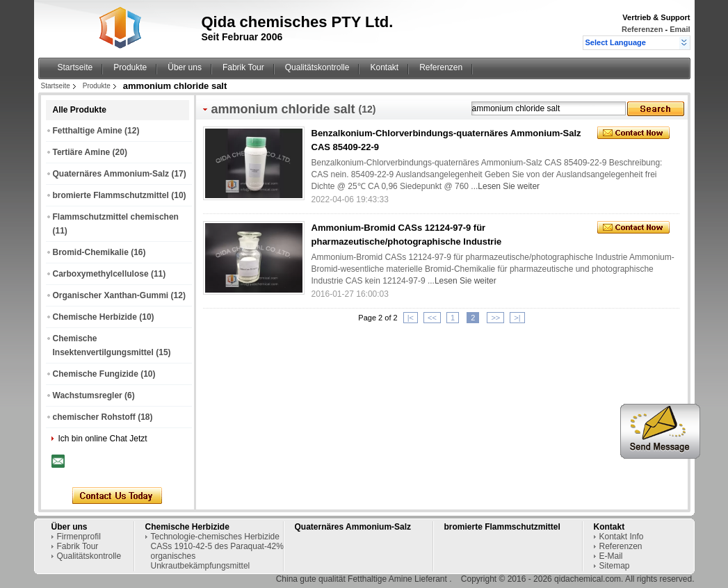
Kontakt (384, 67)
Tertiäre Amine (82, 152)
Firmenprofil (79, 537)
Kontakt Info (622, 537)
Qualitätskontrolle (317, 67)
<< (432, 318)
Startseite (75, 67)
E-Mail (611, 556)
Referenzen (642, 29)
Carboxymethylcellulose (101, 274)
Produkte (130, 67)
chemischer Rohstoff (94, 417)
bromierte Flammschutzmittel (111, 195)
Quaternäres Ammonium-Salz (111, 174)
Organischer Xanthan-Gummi (111, 295)
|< (411, 318)
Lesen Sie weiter (509, 186)
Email (680, 29)
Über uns (185, 67)
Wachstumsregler (88, 395)
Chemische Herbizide (95, 317)
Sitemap (615, 566)
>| (517, 318)
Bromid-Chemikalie (91, 252)
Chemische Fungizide (96, 374)
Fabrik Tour (243, 67)
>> (495, 318)
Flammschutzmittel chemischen (116, 217)
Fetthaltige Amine (88, 131)
